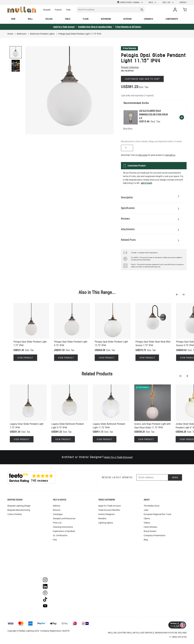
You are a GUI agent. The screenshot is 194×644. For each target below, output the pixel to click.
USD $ (153, 2)
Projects (58, 10)
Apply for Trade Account (110, 506)
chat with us (170, 155)
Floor (86, 19)
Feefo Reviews (150, 527)
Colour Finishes (15, 514)
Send (175, 477)
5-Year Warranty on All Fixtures (128, 27)
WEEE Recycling (60, 561)
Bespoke (47, 10)
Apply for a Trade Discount (118, 457)
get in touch (146, 183)
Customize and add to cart (142, 79)
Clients (147, 518)
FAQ (55, 540)
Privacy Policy (59, 557)
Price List (57, 523)
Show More (128, 129)
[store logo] (22, 10)
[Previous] (178, 295)
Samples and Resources (64, 518)
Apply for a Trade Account (64, 27)
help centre (143, 155)
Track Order (58, 569)
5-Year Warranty (129, 48)
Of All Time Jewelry (153, 544)
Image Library (59, 565)
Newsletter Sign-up (153, 552)
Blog (146, 540)
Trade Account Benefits (109, 510)
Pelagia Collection (130, 67)
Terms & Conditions (62, 544)
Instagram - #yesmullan (64, 552)
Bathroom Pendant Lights (42, 34)
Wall (30, 19)
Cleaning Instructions (63, 527)
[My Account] (176, 10)
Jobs (146, 510)
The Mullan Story (152, 506)
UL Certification (60, 535)
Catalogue (58, 514)
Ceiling (49, 19)
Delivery (57, 506)
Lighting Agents (106, 523)
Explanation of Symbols (64, 531)
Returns (57, 510)
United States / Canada (130, 2)
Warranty (57, 548)
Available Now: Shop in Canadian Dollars (95, 27)
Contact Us (149, 548)
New (13, 19)
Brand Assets (150, 531)
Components (172, 19)
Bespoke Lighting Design (19, 506)
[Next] (184, 295)
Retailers (102, 518)
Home (10, 34)
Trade (68, 10)
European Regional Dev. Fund (157, 514)
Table (68, 19)
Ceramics (148, 19)
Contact (183, 2)
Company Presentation (155, 535)
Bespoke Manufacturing (19, 510)
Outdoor (127, 19)
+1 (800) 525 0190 (178, 637)
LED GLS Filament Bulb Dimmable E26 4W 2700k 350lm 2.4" (153, 114)
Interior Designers (106, 514)
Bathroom (106, 19)
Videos (147, 523)
